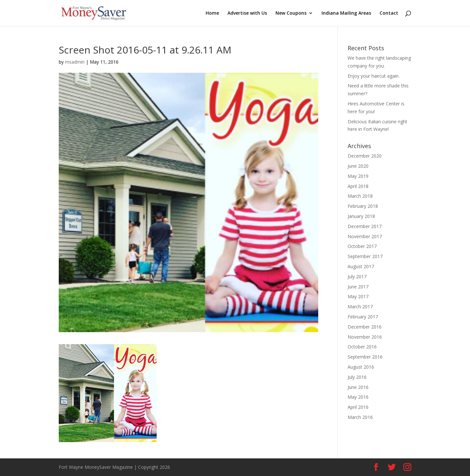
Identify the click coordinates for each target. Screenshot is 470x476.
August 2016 (361, 367)
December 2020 (365, 156)
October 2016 (362, 347)
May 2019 (358, 176)
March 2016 (360, 417)
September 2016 (365, 357)
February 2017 (363, 317)
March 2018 (360, 196)
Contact (389, 13)
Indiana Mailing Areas (346, 13)
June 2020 (358, 166)
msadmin (75, 62)
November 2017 (365, 236)
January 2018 (361, 216)
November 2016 (365, 337)
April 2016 (358, 407)
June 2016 (358, 387)
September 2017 (365, 256)
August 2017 (361, 266)
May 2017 (358, 296)
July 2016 (357, 377)
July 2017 (357, 276)
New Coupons (291, 13)
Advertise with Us (247, 13)
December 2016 (365, 327)
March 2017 (360, 307)
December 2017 (365, 226)
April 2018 (358, 186)
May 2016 (358, 397)
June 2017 (358, 287)
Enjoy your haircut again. (374, 76)
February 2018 (363, 206)
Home (212, 13)
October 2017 (362, 246)
